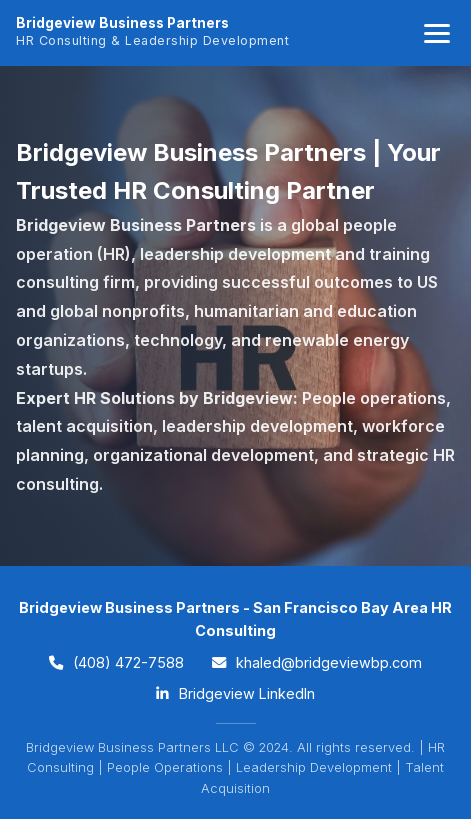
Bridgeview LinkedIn (235, 693)
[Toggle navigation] (437, 33)
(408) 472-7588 (116, 662)
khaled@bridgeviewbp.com (317, 662)
